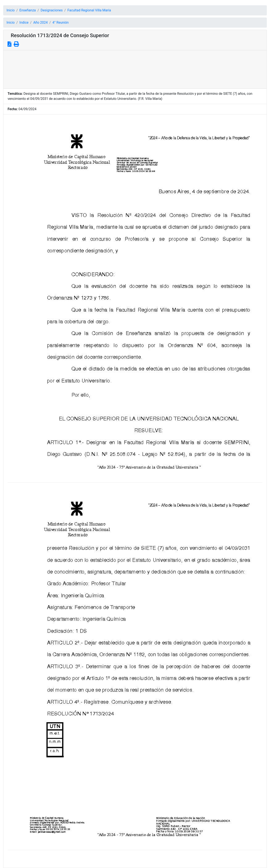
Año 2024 (40, 22)
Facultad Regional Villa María (89, 10)
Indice (24, 22)
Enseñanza (28, 10)
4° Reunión (61, 22)
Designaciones (52, 10)
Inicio (11, 10)
